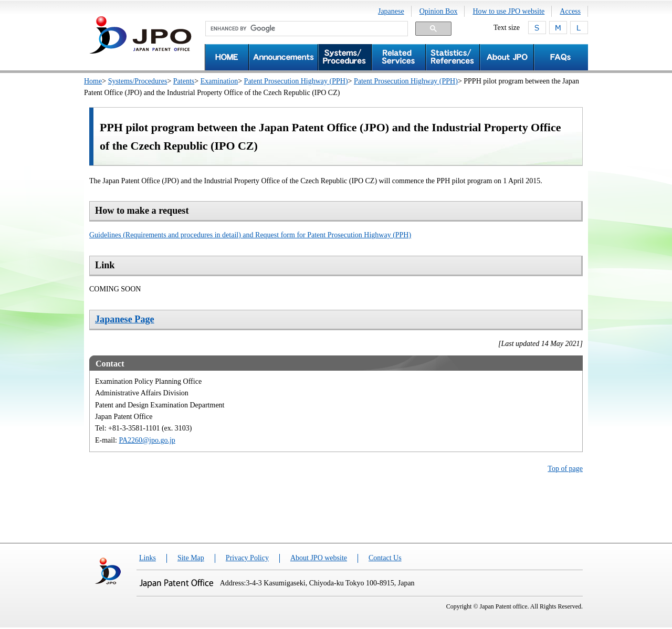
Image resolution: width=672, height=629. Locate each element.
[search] (306, 29)
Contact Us (385, 558)
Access (570, 11)
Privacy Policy (247, 558)
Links (148, 558)
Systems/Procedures (138, 81)
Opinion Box (439, 11)
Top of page (565, 469)
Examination (219, 81)
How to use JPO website (508, 11)
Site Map (191, 558)
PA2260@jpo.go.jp (147, 440)
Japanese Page (125, 319)
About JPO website (319, 558)
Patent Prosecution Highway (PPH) (296, 81)
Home (93, 81)
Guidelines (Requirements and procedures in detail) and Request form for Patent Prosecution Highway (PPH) (250, 235)
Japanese (391, 11)
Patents (184, 81)
